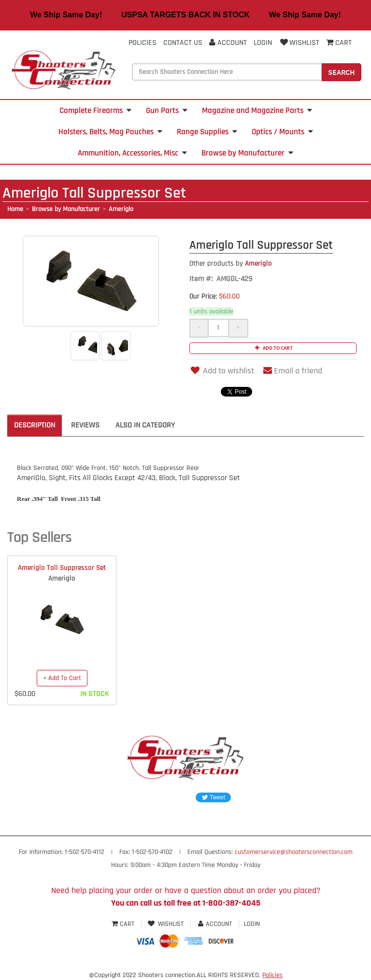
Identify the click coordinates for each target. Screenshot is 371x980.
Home (15, 209)
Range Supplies (207, 132)
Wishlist (299, 43)
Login (263, 43)
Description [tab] (35, 425)
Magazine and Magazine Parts (257, 111)
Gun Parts (167, 111)
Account (228, 43)
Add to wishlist (222, 371)
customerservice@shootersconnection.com (294, 852)
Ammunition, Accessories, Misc (132, 153)
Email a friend (293, 371)
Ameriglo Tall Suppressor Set (62, 568)
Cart (124, 924)
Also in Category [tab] (145, 425)
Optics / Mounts (282, 132)
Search (342, 72)
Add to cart (273, 348)
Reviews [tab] (85, 425)
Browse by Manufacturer (247, 153)
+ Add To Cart (62, 678)
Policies (143, 43)
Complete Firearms (95, 111)
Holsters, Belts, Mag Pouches (110, 132)
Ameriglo (121, 209)
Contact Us (183, 43)
